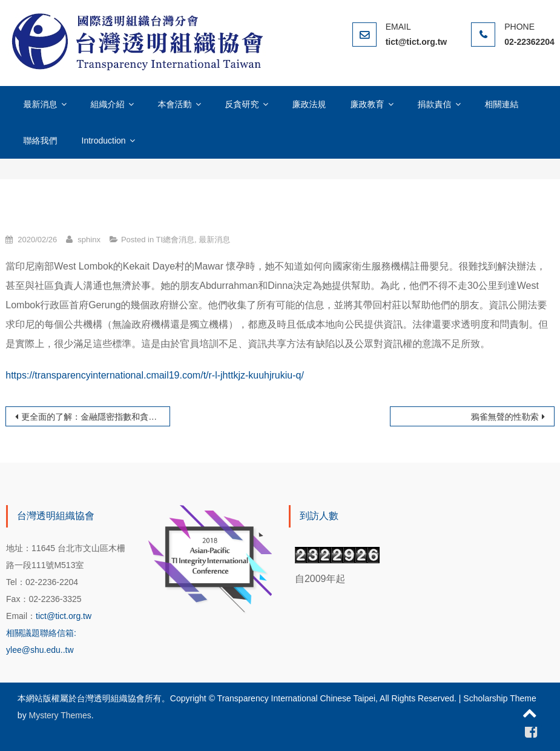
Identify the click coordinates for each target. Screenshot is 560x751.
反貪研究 (242, 104)
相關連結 (502, 104)
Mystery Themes (60, 715)
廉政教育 (367, 104)
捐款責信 (435, 104)
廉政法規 (309, 104)
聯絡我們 (41, 141)
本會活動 (175, 104)
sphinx (89, 240)
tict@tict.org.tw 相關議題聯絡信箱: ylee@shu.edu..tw (49, 633)
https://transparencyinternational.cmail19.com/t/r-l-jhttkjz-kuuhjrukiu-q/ (155, 375)
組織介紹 (108, 104)
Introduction (104, 141)
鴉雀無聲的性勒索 (505, 417)
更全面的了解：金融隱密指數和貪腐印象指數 (96, 417)
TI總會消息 (176, 240)
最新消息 (41, 104)
